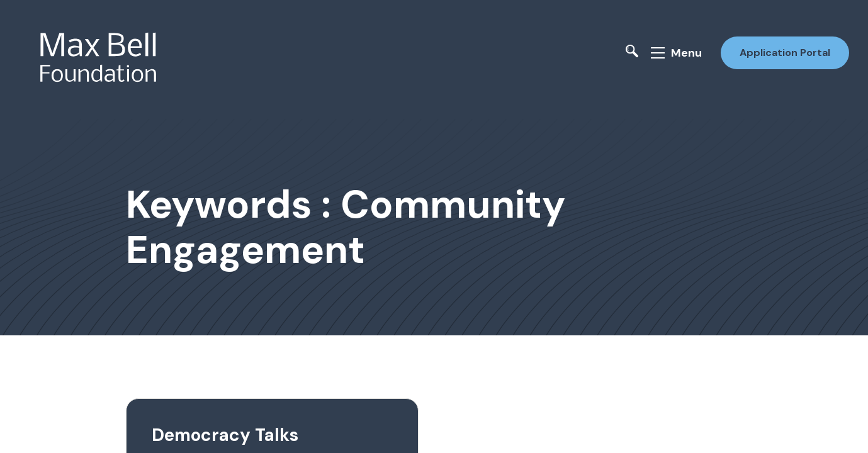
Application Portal (785, 53)
